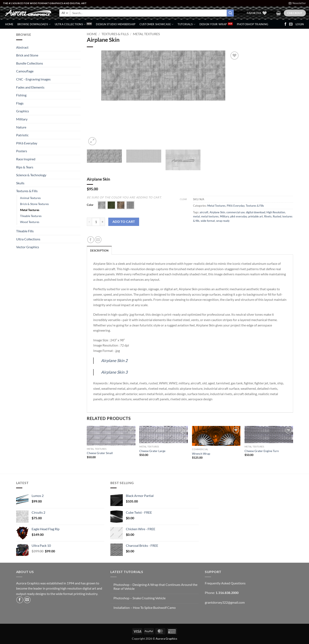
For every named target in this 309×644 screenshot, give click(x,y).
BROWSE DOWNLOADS (34, 24)
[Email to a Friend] (98, 240)
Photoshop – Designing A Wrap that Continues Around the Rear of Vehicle (155, 586)
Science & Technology (31, 175)
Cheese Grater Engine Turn (262, 451)
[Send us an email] (291, 24)
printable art (256, 216)
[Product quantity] (96, 222)
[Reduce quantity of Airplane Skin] (89, 222)
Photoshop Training (253, 24)
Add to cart (124, 222)
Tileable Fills (25, 231)
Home (9, 24)
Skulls (20, 183)
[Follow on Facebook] (285, 24)
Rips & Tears (25, 167)
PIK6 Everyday (27, 143)
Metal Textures (30, 210)
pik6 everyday (239, 216)
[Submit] (230, 13)
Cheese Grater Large (152, 451)
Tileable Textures (31, 216)
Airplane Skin (217, 212)
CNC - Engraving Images (33, 79)
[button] (297, 3)
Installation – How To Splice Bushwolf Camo (145, 607)
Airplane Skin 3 (114, 372)
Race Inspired (26, 159)
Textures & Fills (27, 191)
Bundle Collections (30, 63)
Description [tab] (99, 251)
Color (90, 205)
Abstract (22, 47)
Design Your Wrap (213, 24)
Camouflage (25, 71)
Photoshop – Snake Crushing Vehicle (140, 598)
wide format (208, 221)
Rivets (268, 216)
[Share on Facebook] (91, 240)
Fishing (21, 95)
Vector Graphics (28, 247)
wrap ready (223, 221)
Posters (22, 151)
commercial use (236, 212)
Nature (21, 127)
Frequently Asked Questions (225, 583)
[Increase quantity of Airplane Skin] (103, 222)
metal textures (210, 216)
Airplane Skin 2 (114, 360)
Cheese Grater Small (100, 453)
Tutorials (187, 24)
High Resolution (276, 212)
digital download (256, 212)
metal (196, 216)
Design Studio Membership (116, 24)
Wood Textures (30, 222)
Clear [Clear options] (183, 199)
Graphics (23, 111)
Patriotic (22, 135)
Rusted (277, 216)
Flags (20, 103)
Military (22, 119)
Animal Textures (30, 198)
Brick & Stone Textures (34, 204)
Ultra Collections (70, 24)
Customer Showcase (157, 24)
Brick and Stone (27, 55)
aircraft (204, 212)
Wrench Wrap (201, 454)
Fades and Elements (30, 87)
